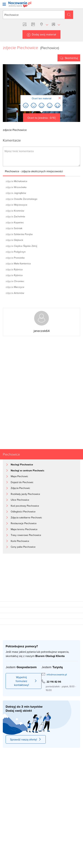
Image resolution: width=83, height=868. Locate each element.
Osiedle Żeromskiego (21, 199)
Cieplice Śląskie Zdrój (21, 246)
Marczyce (15, 287)
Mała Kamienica (18, 263)
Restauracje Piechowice (24, 523)
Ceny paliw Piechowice (23, 547)
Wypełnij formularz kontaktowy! (26, 681)
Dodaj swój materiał (44, 34)
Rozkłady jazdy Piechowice (25, 494)
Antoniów (15, 293)
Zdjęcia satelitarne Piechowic (26, 518)
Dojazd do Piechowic (22, 482)
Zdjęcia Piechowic (20, 488)
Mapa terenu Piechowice (24, 529)
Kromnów (15, 211)
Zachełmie (15, 216)
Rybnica (14, 269)
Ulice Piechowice (20, 500)
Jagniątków (16, 193)
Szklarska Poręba (19, 234)
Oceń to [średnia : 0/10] (42, 118)
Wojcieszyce (16, 205)
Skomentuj (71, 58)
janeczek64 (42, 331)
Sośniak (14, 228)
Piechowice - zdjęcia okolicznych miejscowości (34, 171)
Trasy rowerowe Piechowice (26, 535)
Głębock (14, 240)
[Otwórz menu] (4, 4)
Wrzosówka (16, 187)
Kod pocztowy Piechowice (25, 506)
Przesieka (15, 258)
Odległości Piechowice (23, 512)
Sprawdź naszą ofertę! (26, 739)
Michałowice (16, 181)
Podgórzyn (16, 252)
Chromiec (15, 281)
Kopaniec (15, 222)
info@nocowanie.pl (57, 675)
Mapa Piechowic (19, 476)
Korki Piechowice (20, 541)
